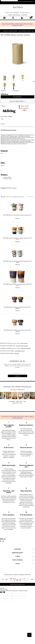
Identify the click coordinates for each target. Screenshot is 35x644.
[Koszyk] (31, 18)
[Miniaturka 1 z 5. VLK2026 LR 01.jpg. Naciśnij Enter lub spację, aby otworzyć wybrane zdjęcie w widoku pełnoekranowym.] (5, 78)
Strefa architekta (14, 15)
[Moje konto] (22, 18)
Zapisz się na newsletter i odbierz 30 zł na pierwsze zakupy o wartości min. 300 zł (17, 25)
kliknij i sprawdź (24, 343)
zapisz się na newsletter (26, 348)
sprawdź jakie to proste (20, 351)
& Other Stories (25, 13)
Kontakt (24, 15)
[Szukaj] (13, 18)
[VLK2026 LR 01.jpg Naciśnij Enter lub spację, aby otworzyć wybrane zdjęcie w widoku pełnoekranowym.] (17, 54)
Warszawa (13, 390)
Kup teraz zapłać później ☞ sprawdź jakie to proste (17, 31)
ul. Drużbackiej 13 (20, 390)
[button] (34, 82)
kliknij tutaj (17, 353)
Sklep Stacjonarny (12, 13)
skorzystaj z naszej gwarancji (22, 346)
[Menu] (4, 18)
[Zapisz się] (18, 376)
